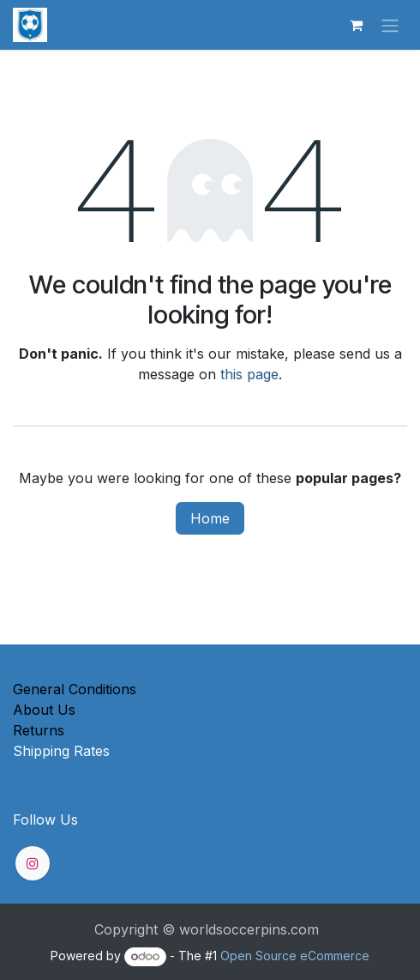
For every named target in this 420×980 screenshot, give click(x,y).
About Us (44, 710)
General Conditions (75, 689)
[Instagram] (33, 863)
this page (249, 374)
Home (210, 518)
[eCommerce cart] (356, 25)
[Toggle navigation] (390, 25)
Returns (39, 730)
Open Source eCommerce (295, 956)
